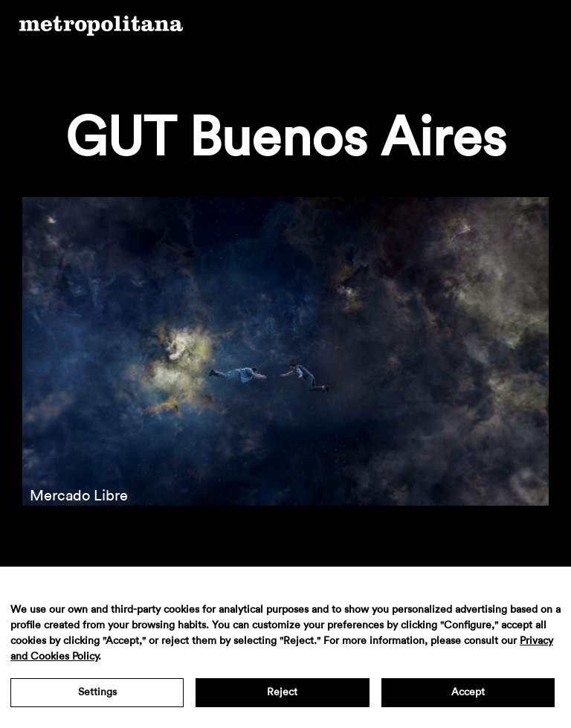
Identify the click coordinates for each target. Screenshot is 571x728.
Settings (97, 692)
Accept (468, 692)
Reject (282, 692)
